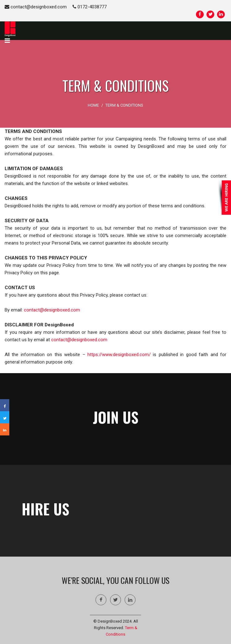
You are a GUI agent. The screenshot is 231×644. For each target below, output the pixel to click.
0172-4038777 (90, 7)
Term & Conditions (124, 105)
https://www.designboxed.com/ (119, 355)
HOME (93, 105)
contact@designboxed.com (36, 7)
